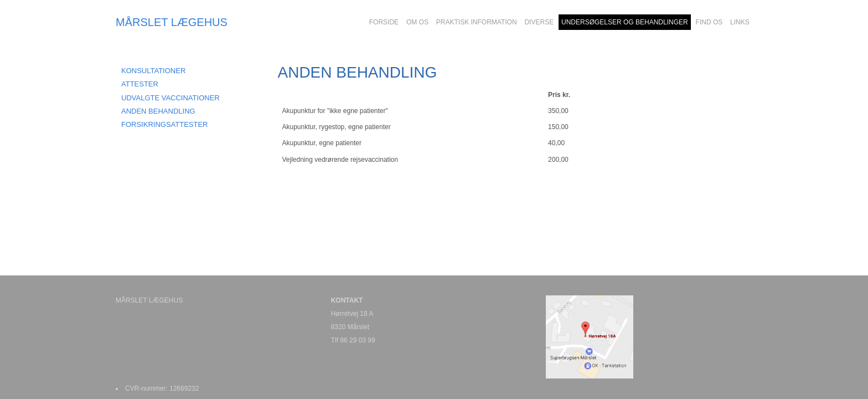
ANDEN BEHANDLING (158, 111)
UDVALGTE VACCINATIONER (170, 98)
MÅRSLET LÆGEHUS (172, 22)
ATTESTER (140, 84)
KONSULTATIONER (153, 71)
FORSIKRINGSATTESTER (165, 124)
